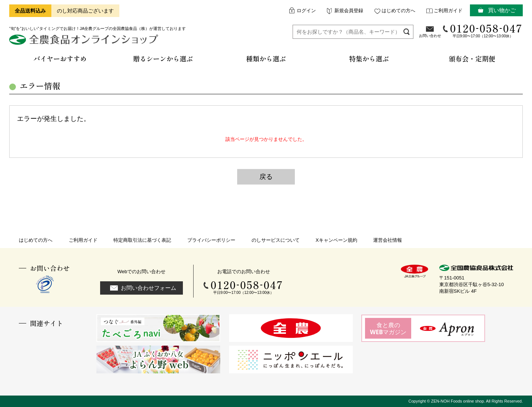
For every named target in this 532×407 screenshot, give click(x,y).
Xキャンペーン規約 (336, 240)
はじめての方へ (398, 11)
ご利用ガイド (448, 11)
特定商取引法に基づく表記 (142, 240)
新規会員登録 (349, 11)
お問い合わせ (430, 36)
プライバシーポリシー (211, 240)
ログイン (306, 11)
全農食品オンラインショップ (85, 42)
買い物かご (502, 10)
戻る (266, 177)
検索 (407, 32)
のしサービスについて (276, 240)
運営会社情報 (388, 240)
